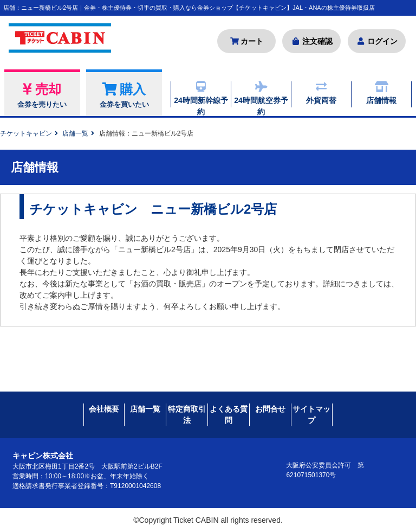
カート (247, 41)
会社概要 (104, 408)
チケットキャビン (26, 133)
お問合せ (270, 408)
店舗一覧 (75, 133)
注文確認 (312, 41)
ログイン (377, 41)
